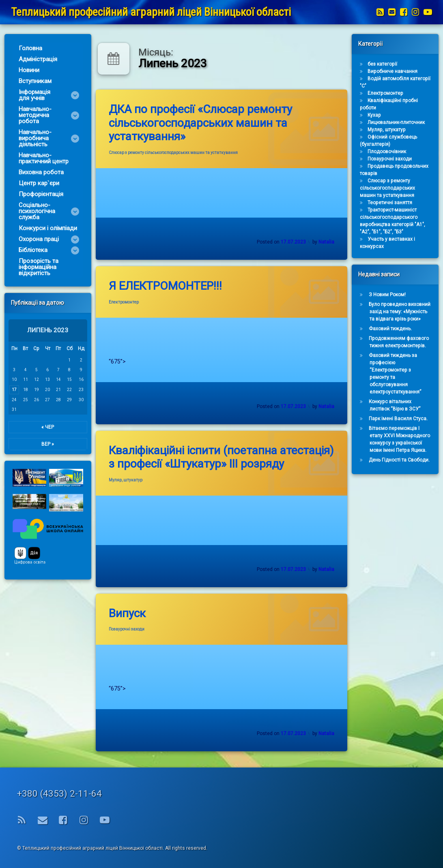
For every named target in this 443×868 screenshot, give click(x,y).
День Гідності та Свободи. (405, 460)
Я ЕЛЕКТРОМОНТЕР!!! (165, 286)
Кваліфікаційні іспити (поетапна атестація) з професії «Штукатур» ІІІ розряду (221, 457)
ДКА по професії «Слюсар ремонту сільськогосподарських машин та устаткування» (200, 123)
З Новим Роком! (393, 295)
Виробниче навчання (398, 71)
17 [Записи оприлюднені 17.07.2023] (9, 390)
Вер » (42, 444)
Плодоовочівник (392, 152)
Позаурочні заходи (127, 629)
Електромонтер (124, 302)
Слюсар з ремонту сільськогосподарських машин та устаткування (173, 153)
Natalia (326, 242)
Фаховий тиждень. (396, 329)
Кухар (380, 115)
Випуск (127, 613)
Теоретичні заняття (396, 203)
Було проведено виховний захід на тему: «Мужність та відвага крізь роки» (405, 312)
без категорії (388, 64)
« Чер (42, 427)
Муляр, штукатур (126, 480)
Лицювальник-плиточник (402, 122)
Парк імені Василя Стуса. (404, 419)
